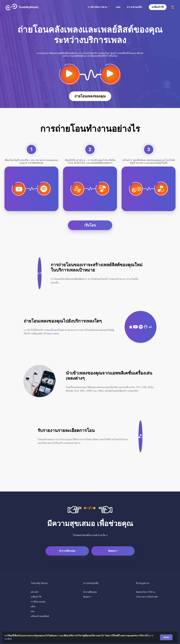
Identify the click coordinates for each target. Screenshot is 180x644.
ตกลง (166, 637)
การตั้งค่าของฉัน (38, 602)
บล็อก (33, 606)
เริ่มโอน (90, 225)
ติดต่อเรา (113, 551)
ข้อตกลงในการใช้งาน (146, 592)
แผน (118, 7)
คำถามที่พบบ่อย (67, 551)
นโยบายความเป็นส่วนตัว (147, 597)
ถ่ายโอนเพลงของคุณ (90, 96)
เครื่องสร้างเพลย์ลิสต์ (40, 616)
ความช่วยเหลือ (135, 7)
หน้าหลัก (34, 592)
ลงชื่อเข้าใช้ (158, 7)
